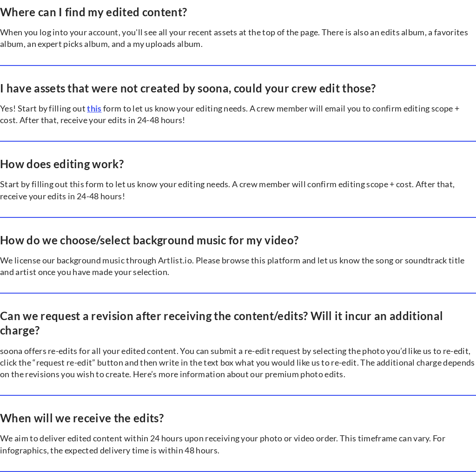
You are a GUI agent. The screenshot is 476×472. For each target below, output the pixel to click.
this (94, 108)
